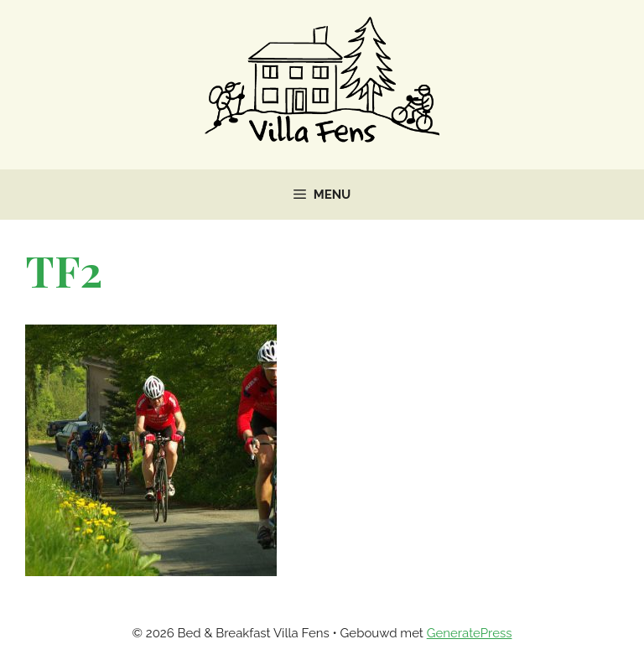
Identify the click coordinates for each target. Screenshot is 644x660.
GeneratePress (470, 633)
